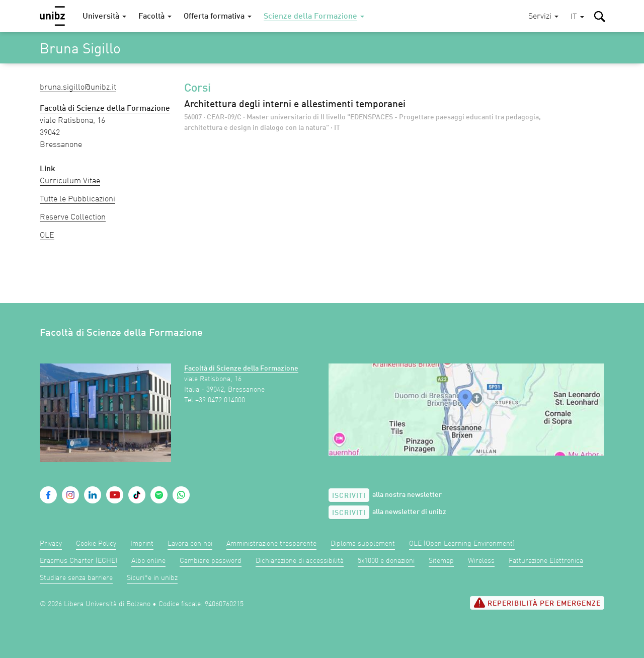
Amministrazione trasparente (271, 544)
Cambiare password (211, 561)
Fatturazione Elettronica (546, 561)
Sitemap (441, 561)
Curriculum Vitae (70, 181)
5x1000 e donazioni (386, 561)
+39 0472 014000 (220, 400)
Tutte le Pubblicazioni (77, 199)
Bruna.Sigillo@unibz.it (78, 88)
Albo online (148, 561)
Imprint (142, 544)
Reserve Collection (73, 217)
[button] (577, 17)
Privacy (51, 544)
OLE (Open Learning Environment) (462, 544)
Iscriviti (349, 496)
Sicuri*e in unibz (152, 578)
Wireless (481, 561)
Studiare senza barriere (76, 578)
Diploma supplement (363, 544)
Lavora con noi (190, 544)
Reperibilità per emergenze (537, 603)
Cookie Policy (96, 544)
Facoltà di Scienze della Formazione (241, 369)
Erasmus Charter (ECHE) (78, 561)
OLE (47, 236)
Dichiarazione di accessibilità (300, 561)
